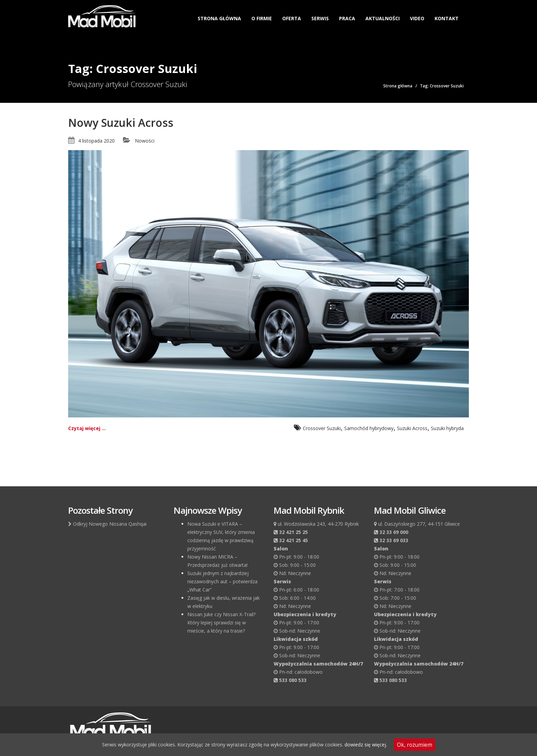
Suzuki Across (412, 428)
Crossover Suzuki (322, 428)
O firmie (262, 18)
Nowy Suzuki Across (121, 123)
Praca (347, 18)
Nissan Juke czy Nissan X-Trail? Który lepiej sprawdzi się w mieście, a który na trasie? (221, 623)
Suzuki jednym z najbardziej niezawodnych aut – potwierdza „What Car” (222, 581)
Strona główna (219, 18)
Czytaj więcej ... (87, 428)
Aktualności (383, 18)
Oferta (292, 18)
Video (417, 18)
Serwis (320, 18)
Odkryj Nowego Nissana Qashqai (107, 524)
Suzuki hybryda (447, 428)
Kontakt (447, 18)
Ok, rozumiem (415, 745)
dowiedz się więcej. (366, 745)
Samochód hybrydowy (369, 428)
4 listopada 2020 (96, 141)
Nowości (145, 141)
